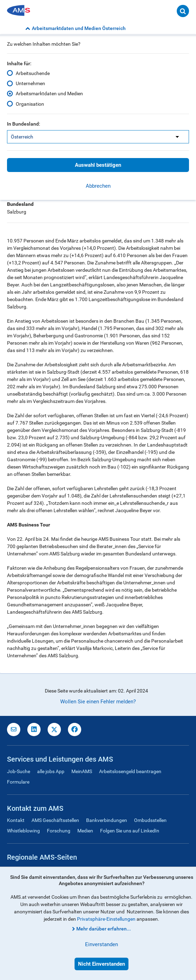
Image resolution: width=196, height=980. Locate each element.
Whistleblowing (23, 831)
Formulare (18, 782)
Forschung (59, 831)
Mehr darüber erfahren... (104, 929)
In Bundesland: (24, 124)
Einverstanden (101, 944)
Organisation (30, 104)
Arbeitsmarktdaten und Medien (49, 93)
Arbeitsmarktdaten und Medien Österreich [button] (75, 28)
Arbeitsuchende (33, 73)
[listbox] (98, 137)
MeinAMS (82, 771)
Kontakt (16, 820)
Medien (85, 831)
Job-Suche (19, 771)
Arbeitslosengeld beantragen (130, 771)
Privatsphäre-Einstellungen (106, 919)
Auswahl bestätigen (98, 165)
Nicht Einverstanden (101, 964)
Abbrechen (98, 186)
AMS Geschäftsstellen (55, 820)
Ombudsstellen (150, 820)
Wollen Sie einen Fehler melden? (98, 702)
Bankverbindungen (107, 820)
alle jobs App (51, 771)
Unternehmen (30, 83)
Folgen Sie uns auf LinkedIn (130, 831)
